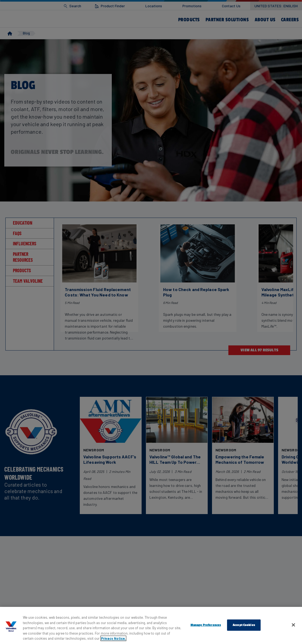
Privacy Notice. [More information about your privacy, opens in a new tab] (113, 638)
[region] (151, 625)
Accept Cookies (244, 625)
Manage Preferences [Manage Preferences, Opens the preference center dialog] (206, 625)
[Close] (293, 625)
